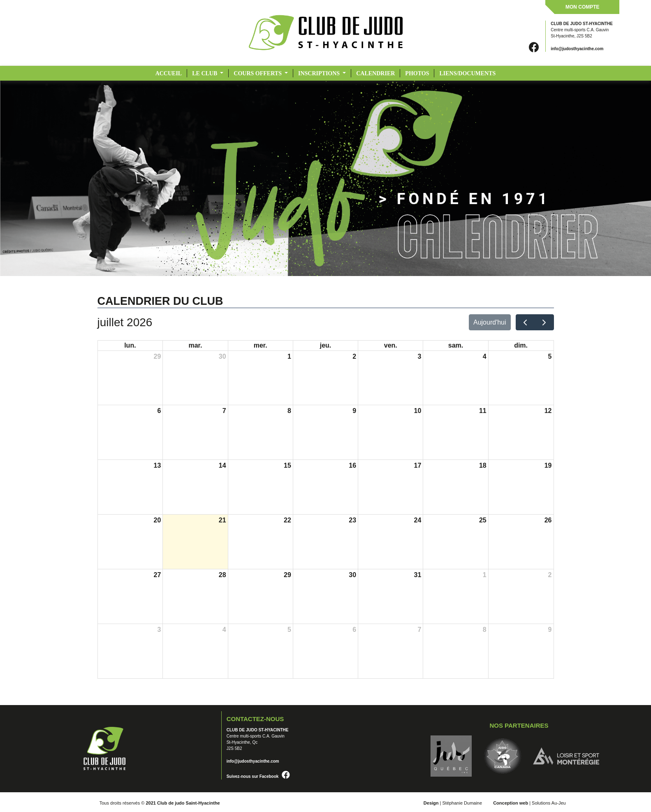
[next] (544, 322)
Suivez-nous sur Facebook (258, 776)
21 (222, 520)
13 (157, 465)
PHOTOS (417, 73)
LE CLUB (205, 73)
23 (352, 520)
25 (483, 520)
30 (222, 356)
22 (287, 520)
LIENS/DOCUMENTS (467, 73)
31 (418, 575)
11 (483, 411)
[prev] (525, 322)
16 (352, 465)
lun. (130, 345)
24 (418, 520)
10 (418, 411)
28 (222, 575)
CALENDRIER (375, 73)
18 (483, 465)
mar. (195, 345)
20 (157, 520)
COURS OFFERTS (258, 73)
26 (548, 520)
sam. (456, 345)
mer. (261, 345)
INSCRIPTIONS (320, 73)
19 (548, 465)
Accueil (169, 73)
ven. (391, 345)
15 (287, 465)
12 (548, 411)
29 (157, 356)
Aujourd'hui (490, 322)
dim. (521, 345)
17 (418, 465)
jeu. (326, 345)
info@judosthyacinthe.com (577, 49)
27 (157, 575)
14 (222, 465)
